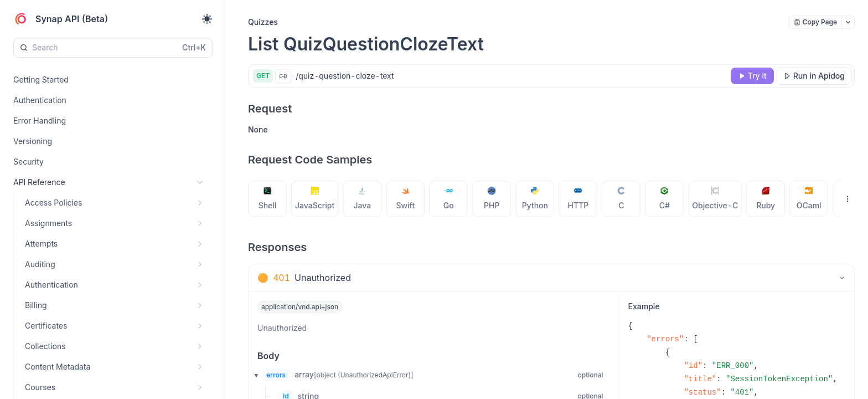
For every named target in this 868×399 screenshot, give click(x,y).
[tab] (268, 199)
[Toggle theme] (207, 19)
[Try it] (752, 76)
